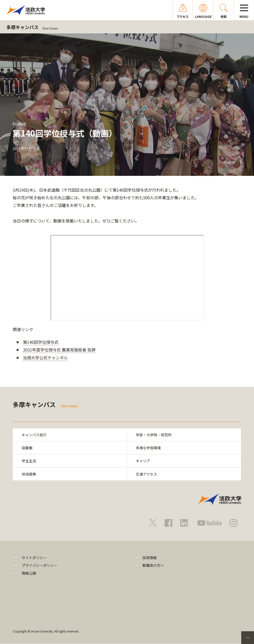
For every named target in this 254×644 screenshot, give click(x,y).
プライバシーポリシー (40, 566)
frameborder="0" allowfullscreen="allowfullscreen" (127, 278)
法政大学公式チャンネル (45, 358)
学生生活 (29, 461)
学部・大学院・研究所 (154, 435)
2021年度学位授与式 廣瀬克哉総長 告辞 (59, 350)
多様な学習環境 (149, 448)
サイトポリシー (34, 558)
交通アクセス (147, 474)
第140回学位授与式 (41, 342)
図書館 (27, 448)
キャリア (143, 461)
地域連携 (29, 474)
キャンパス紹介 (34, 435)
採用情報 (150, 558)
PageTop (248, 638)
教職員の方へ (153, 566)
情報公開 (29, 573)
